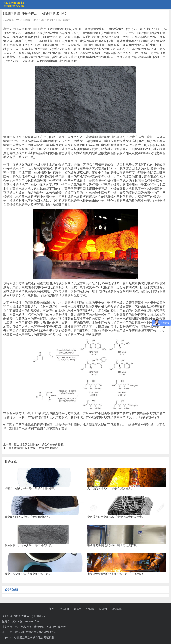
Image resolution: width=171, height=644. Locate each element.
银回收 (78, 609)
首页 (51, 609)
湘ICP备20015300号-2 (26, 621)
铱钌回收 (117, 609)
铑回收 (90, 609)
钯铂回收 (64, 609)
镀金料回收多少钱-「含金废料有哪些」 (37, 448)
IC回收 (103, 609)
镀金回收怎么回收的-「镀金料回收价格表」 (40, 444)
